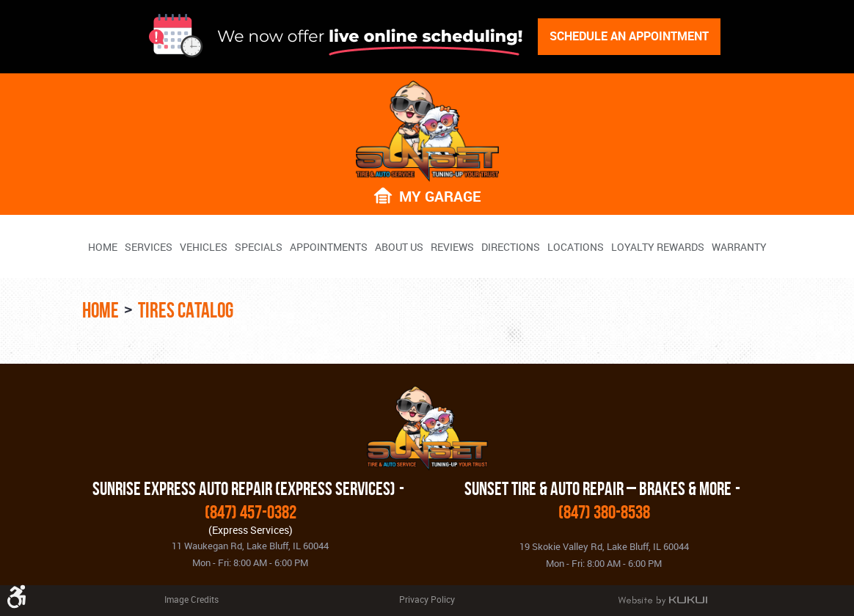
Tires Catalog (186, 310)
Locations (576, 247)
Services (149, 247)
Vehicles (204, 247)
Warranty (739, 247)
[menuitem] (103, 246)
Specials (259, 247)
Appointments (329, 247)
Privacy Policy (427, 599)
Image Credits (191, 599)
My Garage (440, 195)
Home (103, 247)
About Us (399, 247)
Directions (511, 247)
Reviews (452, 247)
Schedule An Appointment (629, 36)
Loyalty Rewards (658, 247)
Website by (663, 601)
